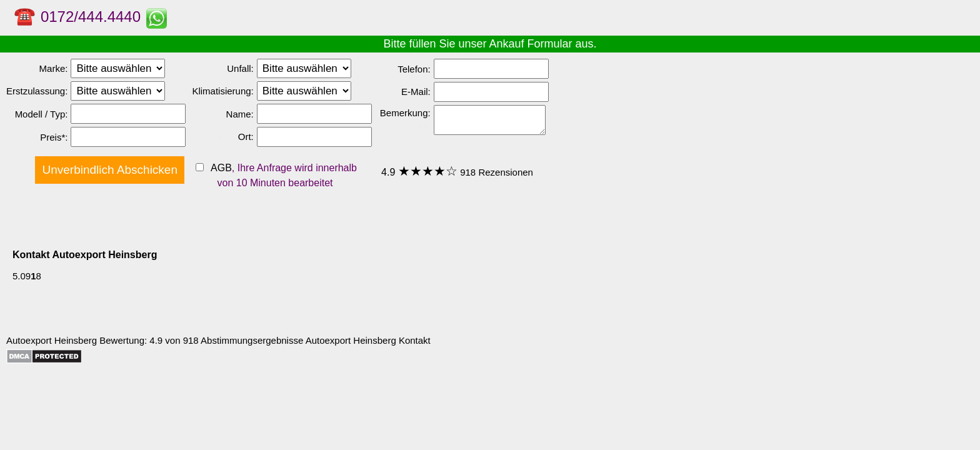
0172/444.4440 (91, 17)
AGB (220, 168)
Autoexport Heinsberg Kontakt (368, 340)
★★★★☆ (428, 171)
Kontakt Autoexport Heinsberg (85, 255)
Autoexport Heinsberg (52, 340)
